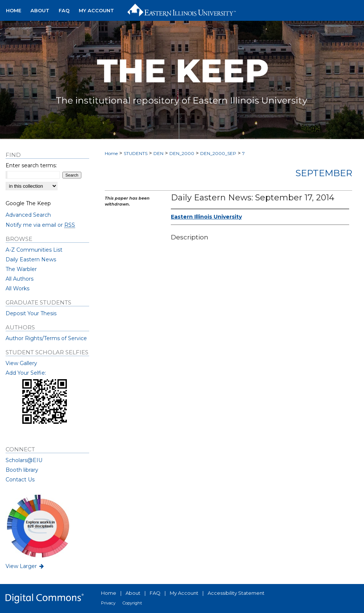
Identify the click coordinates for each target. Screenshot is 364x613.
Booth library (22, 470)
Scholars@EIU (24, 460)
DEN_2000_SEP (218, 153)
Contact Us (20, 480)
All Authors (19, 279)
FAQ (155, 593)
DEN (158, 153)
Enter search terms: (31, 165)
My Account (184, 593)
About (133, 593)
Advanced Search (28, 215)
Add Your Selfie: (26, 373)
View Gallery (21, 363)
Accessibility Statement (236, 593)
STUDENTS (136, 153)
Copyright (132, 603)
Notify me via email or (40, 225)
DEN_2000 (182, 153)
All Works (17, 288)
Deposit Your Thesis (31, 313)
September (324, 173)
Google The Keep (28, 203)
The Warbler (21, 269)
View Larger (25, 566)
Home (111, 153)
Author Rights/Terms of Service (46, 338)
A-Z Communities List (34, 250)
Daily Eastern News (31, 259)
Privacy (108, 603)
